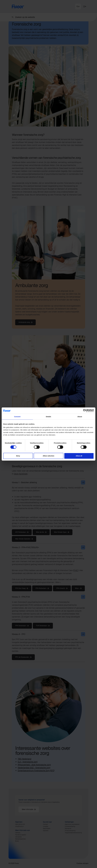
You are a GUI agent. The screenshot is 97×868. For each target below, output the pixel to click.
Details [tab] (48, 417)
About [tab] (80, 417)
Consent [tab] (17, 417)
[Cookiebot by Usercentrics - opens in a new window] (85, 411)
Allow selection (49, 456)
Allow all (79, 456)
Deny (18, 456)
